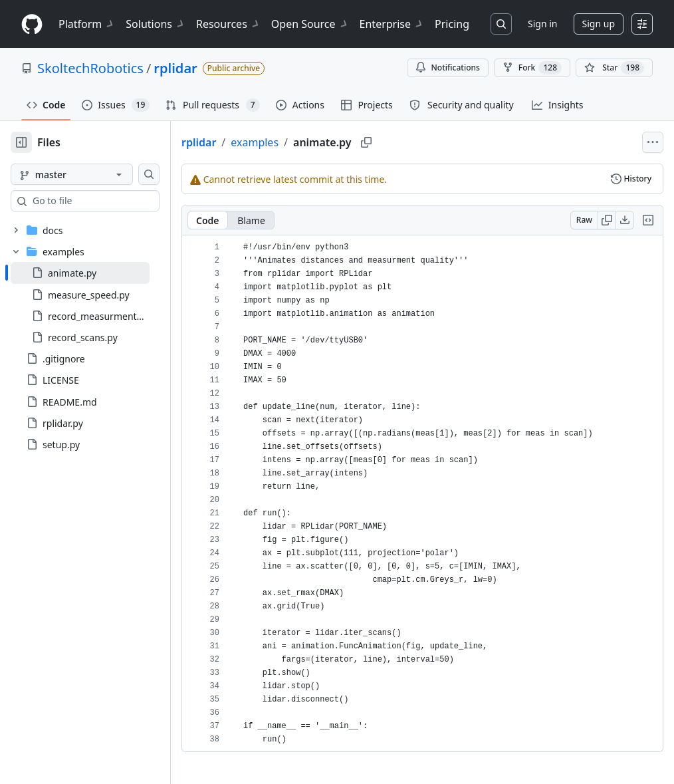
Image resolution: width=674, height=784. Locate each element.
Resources (228, 24)
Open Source (310, 24)
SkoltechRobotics (90, 68)
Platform (87, 24)
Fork (532, 68)
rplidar (175, 68)
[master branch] (93, 174)
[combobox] (112, 201)
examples (297, 142)
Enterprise (392, 24)
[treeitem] (101, 273)
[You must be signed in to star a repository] (614, 68)
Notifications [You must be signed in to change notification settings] (448, 67)
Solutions (156, 24)
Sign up (599, 24)
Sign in (542, 24)
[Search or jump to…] (501, 24)
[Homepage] (32, 24)
